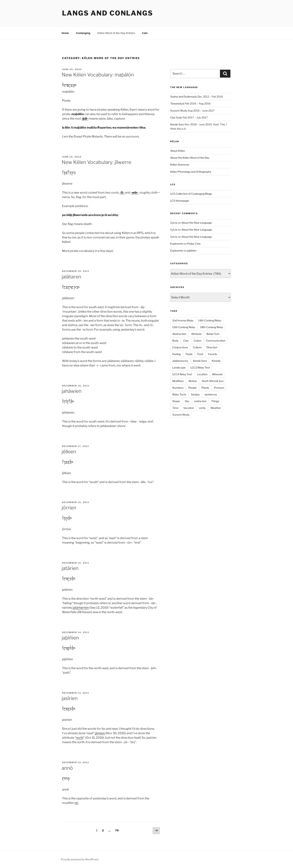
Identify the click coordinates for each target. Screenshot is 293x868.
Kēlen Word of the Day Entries (116, 33)
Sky (187, 401)
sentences (211, 394)
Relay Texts (179, 394)
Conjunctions (180, 347)
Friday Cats (194, 244)
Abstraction (179, 334)
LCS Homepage (180, 201)
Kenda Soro (177, 124)
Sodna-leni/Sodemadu (184, 97)
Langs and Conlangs (108, 13)
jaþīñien (70, 638)
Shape (176, 401)
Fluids (189, 354)
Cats (145, 33)
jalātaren (71, 277)
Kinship (216, 361)
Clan (186, 341)
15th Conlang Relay (184, 327)
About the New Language (197, 223)
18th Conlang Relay (212, 327)
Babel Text (213, 334)
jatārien (70, 568)
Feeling (176, 354)
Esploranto (177, 244)
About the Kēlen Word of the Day (190, 158)
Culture (197, 347)
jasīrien (70, 698)
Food (200, 354)
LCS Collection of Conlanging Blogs (191, 194)
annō (67, 768)
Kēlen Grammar (180, 165)
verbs (202, 408)
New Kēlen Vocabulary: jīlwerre (96, 162)
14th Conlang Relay (210, 320)
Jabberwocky (180, 361)
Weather (216, 408)
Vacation (189, 408)
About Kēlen (178, 151)
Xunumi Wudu (179, 111)
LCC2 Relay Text (200, 367)
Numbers (178, 388)
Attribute (196, 334)
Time (175, 408)
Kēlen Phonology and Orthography (191, 172)
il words (212, 354)
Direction (212, 347)
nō (76, 803)
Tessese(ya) (177, 103)
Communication (216, 341)
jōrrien (69, 508)
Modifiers (178, 381)
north (80, 738)
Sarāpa (195, 394)
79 (118, 830)
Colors (197, 341)
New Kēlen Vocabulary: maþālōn (98, 75)
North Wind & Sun (213, 381)
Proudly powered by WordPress (80, 859)
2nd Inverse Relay (183, 320)
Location (202, 374)
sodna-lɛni (200, 401)
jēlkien (69, 452)
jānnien (100, 733)
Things (215, 401)
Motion (193, 381)
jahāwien (72, 391)
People (192, 388)
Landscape (179, 367)
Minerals (217, 374)
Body (175, 341)
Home (65, 33)
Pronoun (219, 388)
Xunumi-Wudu (181, 415)
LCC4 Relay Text (182, 374)
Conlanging (83, 33)
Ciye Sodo (176, 117)
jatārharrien (81, 608)
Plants (205, 388)
